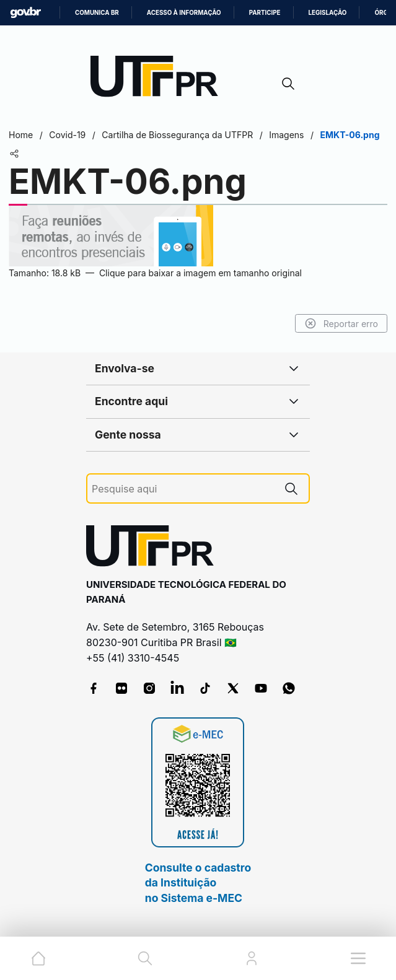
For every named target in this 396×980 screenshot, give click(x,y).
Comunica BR (97, 13)
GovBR (25, 13)
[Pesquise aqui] (183, 489)
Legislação (328, 13)
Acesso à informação (184, 13)
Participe (265, 13)
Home (21, 135)
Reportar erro (341, 323)
